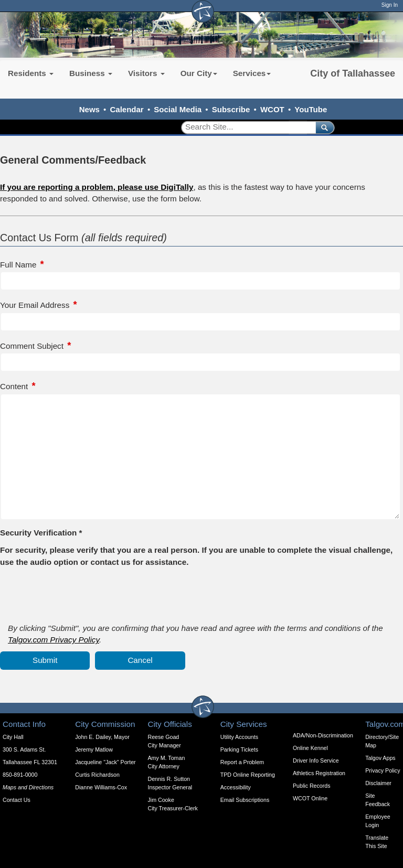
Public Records (312, 786)
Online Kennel (310, 748)
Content (14, 386)
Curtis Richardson (97, 775)
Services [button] (252, 73)
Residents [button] (31, 73)
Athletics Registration (319, 773)
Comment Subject (32, 346)
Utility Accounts (239, 737)
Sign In (390, 5)
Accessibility (236, 787)
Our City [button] (199, 73)
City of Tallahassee (353, 73)
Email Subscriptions (245, 800)
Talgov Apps (380, 758)
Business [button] (91, 73)
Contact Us (17, 800)
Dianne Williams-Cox (101, 787)
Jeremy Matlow (94, 749)
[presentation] (80, 594)
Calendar (127, 109)
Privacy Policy (383, 770)
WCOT (272, 109)
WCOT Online (310, 798)
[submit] (323, 127)
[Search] (245, 127)
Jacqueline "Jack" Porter (105, 762)
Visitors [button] (146, 73)
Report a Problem (242, 762)
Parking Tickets (239, 749)
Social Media (178, 109)
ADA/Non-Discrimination (323, 735)
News (89, 109)
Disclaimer (378, 783)
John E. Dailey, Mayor (102, 737)
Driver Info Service (316, 760)
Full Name (18, 265)
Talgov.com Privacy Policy (54, 640)
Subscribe (231, 109)
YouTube (311, 109)
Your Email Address (35, 305)
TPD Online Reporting (248, 775)
